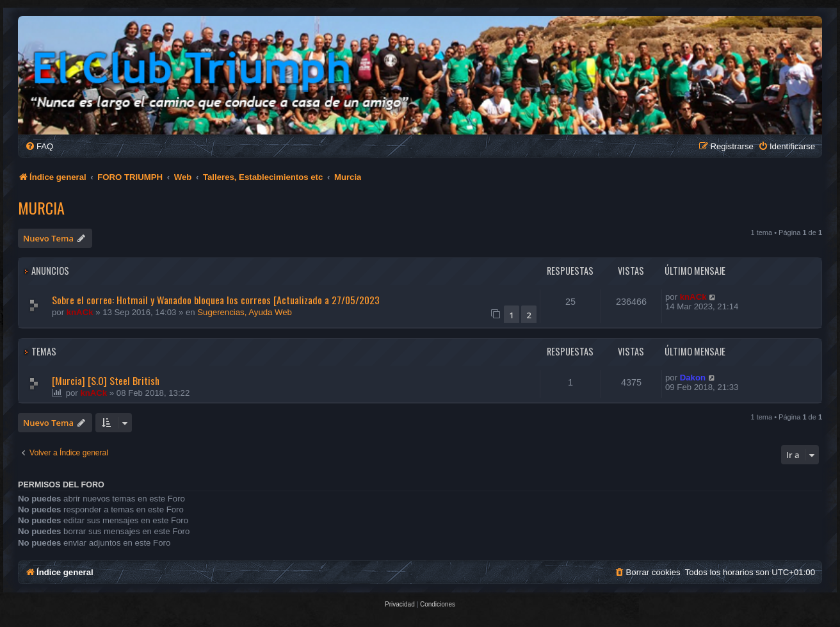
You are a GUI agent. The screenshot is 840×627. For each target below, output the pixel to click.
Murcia (41, 208)
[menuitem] (39, 146)
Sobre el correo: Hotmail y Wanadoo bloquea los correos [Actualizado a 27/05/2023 (216, 300)
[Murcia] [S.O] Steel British (106, 380)
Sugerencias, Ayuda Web (245, 312)
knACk (80, 312)
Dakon (693, 378)
